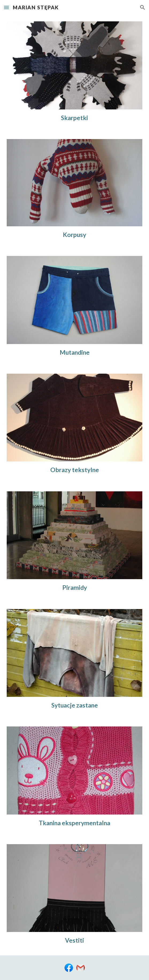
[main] (74, 118)
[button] (6, 7)
